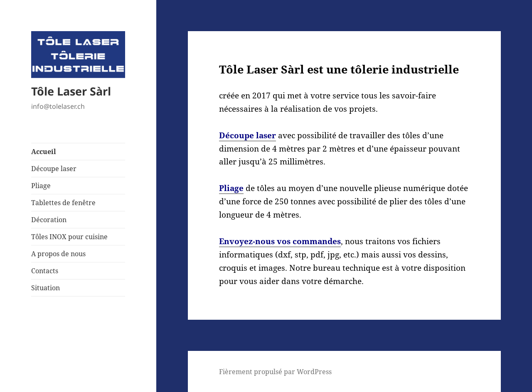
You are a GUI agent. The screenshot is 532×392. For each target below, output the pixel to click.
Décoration (49, 220)
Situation (46, 288)
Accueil (44, 152)
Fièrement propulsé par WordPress (275, 372)
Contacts (45, 271)
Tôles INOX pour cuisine (69, 237)
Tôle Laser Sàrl (71, 91)
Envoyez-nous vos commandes (280, 241)
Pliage (41, 186)
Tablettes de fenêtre (63, 203)
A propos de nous (58, 254)
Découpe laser (54, 169)
